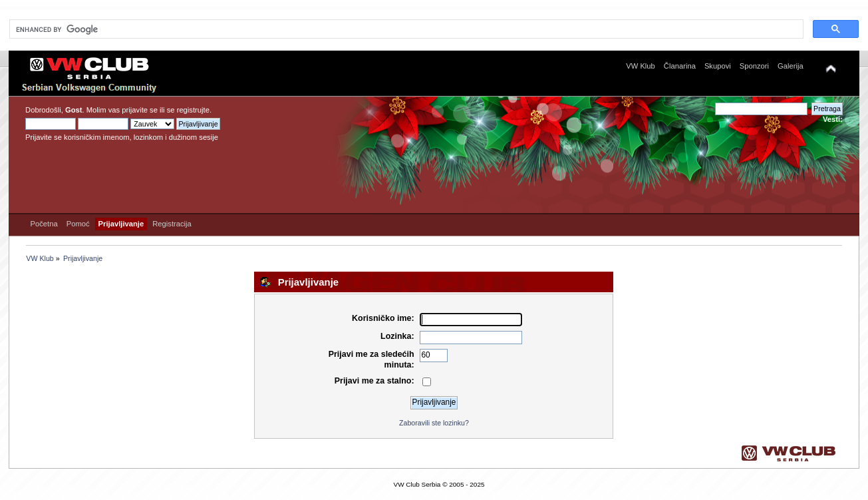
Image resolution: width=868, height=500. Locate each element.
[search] (405, 29)
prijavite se (140, 110)
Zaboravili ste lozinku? (434, 423)
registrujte (193, 110)
